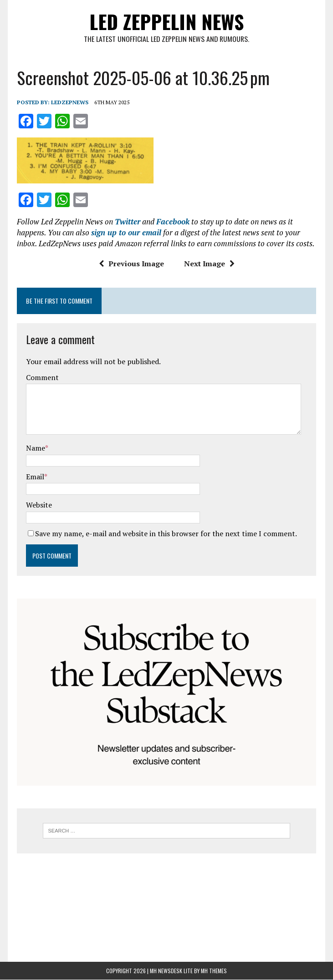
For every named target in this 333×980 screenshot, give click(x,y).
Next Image (209, 263)
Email (35, 477)
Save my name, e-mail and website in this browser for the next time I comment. (166, 533)
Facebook (173, 221)
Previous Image (131, 263)
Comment (42, 377)
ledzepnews (70, 102)
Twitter (128, 221)
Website (39, 505)
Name (36, 448)
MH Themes (214, 971)
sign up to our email (126, 232)
